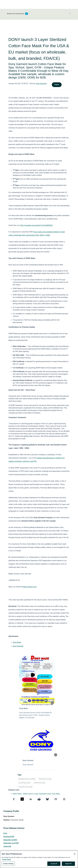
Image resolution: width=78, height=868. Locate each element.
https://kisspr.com (30, 587)
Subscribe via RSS (10, 840)
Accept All (54, 864)
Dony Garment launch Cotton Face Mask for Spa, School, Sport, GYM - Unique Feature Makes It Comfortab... (36, 715)
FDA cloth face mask (45, 779)
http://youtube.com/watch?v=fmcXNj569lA (36, 225)
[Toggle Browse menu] (70, 13)
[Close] (75, 854)
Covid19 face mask (39, 783)
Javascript (7, 846)
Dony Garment (41, 84)
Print (5, 833)
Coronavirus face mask (25, 787)
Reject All (68, 864)
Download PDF (9, 837)
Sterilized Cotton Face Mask (27, 779)
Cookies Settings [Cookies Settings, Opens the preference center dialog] (8, 864)
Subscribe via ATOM (11, 843)
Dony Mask (17, 642)
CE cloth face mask (24, 783)
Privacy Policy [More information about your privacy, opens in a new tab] (7, 859)
